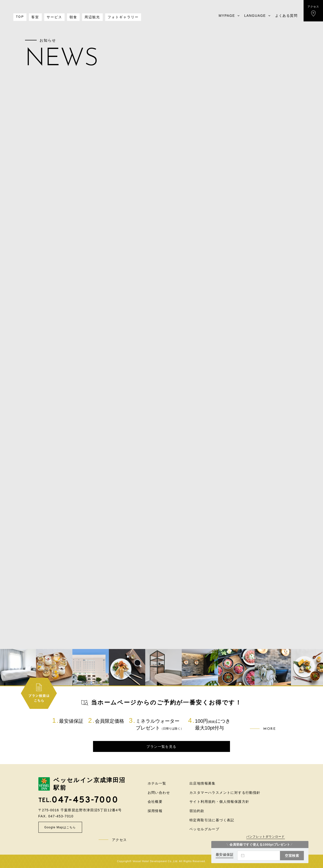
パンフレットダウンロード (265, 837)
